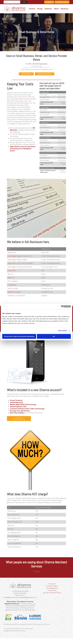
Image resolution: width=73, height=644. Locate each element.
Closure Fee (12, 271)
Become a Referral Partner (52, 596)
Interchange (12, 267)
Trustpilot (37, 574)
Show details (63, 331)
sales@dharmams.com (20, 601)
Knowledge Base (52, 591)
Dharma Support (20, 611)
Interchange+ (12, 257)
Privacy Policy (52, 594)
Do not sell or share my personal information (19, 336)
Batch (10, 278)
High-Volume (12, 264)
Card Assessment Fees (25, 267)
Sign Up (49, 2)
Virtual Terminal (13, 289)
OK (54, 336)
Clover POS (22, 297)
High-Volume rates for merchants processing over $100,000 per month (23, 152)
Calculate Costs (62, 2)
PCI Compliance (13, 282)
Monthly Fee (12, 253)
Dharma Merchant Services (16, 9)
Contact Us (52, 587)
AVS (9, 275)
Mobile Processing (14, 293)
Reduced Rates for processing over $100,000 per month (36, 69)
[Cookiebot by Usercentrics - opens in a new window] (62, 307)
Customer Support (52, 589)
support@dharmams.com (20, 603)
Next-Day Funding (17, 415)
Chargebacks (12, 286)
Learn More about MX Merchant (19, 420)
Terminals (11, 297)
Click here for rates (62, 172)
